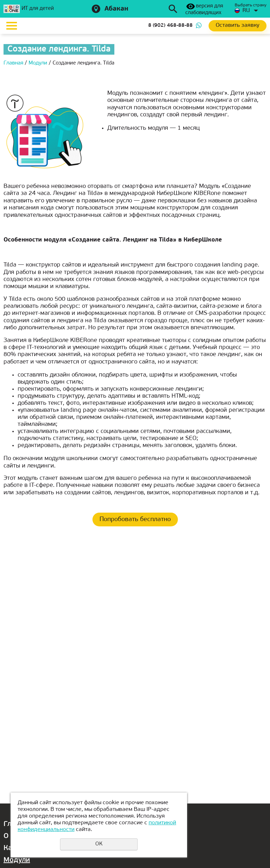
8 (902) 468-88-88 (170, 26)
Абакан (116, 9)
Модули (17, 860)
